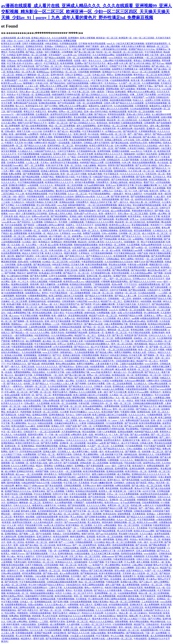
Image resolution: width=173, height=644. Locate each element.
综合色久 (72, 154)
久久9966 (166, 463)
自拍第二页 (29, 384)
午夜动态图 (84, 403)
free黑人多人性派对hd (54, 525)
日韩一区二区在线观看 (140, 367)
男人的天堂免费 (86, 154)
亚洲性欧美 (75, 168)
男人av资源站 (77, 517)
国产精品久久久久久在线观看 (130, 103)
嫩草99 (19, 486)
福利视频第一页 (76, 607)
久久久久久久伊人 (114, 242)
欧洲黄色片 (107, 372)
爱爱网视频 (53, 406)
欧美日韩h (64, 517)
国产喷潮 (115, 197)
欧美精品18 (44, 242)
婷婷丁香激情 (92, 46)
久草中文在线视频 (58, 276)
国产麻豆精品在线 (47, 140)
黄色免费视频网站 (116, 633)
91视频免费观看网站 (38, 296)
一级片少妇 (59, 267)
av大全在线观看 (87, 636)
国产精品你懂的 (139, 270)
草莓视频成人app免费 (132, 250)
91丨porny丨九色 (116, 420)
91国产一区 (151, 571)
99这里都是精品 (42, 335)
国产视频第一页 (21, 321)
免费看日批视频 (64, 338)
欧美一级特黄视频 (18, 134)
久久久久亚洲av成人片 (55, 605)
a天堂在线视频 (163, 182)
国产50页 (22, 610)
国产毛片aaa (158, 63)
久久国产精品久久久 (63, 539)
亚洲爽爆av (80, 466)
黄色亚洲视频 (80, 338)
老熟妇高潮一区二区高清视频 (69, 185)
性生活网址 (10, 613)
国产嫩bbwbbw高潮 (94, 324)
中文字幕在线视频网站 (100, 194)
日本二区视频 (142, 140)
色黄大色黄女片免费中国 (133, 46)
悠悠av (57, 460)
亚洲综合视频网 (77, 46)
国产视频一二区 (27, 534)
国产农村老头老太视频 (87, 239)
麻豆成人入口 (120, 372)
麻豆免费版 (75, 131)
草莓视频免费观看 (63, 137)
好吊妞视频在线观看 (12, 310)
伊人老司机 (49, 211)
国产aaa (100, 534)
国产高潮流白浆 (9, 415)
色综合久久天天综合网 (93, 613)
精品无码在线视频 (73, 449)
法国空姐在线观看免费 (47, 517)
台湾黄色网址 (8, 307)
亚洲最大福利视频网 (117, 216)
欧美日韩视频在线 (158, 180)
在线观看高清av (33, 293)
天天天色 (19, 143)
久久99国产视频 (44, 460)
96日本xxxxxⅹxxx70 (53, 100)
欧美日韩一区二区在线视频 (141, 112)
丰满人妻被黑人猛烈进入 (94, 330)
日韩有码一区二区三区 (78, 78)
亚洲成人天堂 (104, 335)
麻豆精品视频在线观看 (74, 100)
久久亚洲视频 (159, 188)
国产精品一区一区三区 (94, 327)
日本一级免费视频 (29, 571)
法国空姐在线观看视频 (78, 83)
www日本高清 (8, 100)
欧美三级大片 (86, 605)
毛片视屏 (63, 222)
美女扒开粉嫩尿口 (79, 412)
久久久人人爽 (103, 197)
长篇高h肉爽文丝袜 (66, 500)
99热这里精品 (52, 44)
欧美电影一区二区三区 (25, 120)
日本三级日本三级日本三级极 (116, 248)
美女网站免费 (122, 219)
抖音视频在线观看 (123, 61)
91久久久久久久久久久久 (132, 174)
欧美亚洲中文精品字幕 (64, 239)
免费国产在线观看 (92, 233)
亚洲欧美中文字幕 (125, 185)
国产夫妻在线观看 (159, 287)
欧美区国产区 (58, 369)
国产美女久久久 (152, 372)
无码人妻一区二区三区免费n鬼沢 (149, 627)
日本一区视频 (152, 378)
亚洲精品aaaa (43, 72)
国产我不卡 (102, 418)
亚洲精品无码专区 (35, 46)
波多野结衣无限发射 (22, 522)
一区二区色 (126, 299)
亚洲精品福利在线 (37, 301)
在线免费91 (61, 607)
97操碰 (76, 180)
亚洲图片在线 (101, 605)
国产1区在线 (104, 211)
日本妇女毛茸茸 (136, 588)
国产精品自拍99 (58, 83)
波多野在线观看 (162, 534)
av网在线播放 (110, 525)
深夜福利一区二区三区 (36, 386)
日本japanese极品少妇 (40, 109)
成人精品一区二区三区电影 (56, 341)
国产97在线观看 (15, 112)
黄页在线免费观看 (143, 231)
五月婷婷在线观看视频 (156, 103)
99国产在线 (142, 253)
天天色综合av (111, 83)
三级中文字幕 (124, 466)
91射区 (106, 381)
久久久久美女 (149, 236)
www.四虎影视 (112, 341)
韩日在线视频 (89, 432)
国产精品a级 (34, 364)
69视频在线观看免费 (150, 318)
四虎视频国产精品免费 (90, 191)
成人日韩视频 (11, 140)
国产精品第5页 (130, 131)
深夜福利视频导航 (92, 188)
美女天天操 (118, 426)
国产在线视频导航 (91, 49)
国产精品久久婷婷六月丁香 (103, 551)
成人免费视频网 (13, 126)
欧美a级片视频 (95, 174)
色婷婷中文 (98, 588)
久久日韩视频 (109, 318)
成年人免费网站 (162, 582)
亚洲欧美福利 (158, 333)
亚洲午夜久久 (114, 480)
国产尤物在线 (131, 508)
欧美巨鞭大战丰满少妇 (95, 480)
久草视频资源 (142, 106)
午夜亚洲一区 (150, 151)
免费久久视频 (86, 114)
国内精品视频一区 (33, 290)
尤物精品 (34, 429)
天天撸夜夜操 (139, 514)
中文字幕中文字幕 (100, 80)
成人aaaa (20, 474)
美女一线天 (166, 355)
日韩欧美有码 (11, 437)
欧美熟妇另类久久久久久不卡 (57, 49)
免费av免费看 (101, 58)
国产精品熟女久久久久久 (81, 386)
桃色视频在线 (64, 248)
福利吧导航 (32, 273)
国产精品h (68, 378)
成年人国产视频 (93, 389)
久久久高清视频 (58, 579)
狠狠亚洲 (20, 531)
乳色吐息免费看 (17, 52)
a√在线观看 (33, 185)
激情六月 (146, 440)
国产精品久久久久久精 (35, 146)
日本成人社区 (99, 75)
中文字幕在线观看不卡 (93, 131)
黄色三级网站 (127, 259)
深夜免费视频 (146, 69)
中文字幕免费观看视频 (29, 154)
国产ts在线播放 (128, 89)
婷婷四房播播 (70, 242)
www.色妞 (62, 205)
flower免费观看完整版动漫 (70, 559)
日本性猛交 (55, 69)
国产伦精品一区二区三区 (148, 409)
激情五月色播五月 (89, 219)
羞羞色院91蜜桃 (19, 58)
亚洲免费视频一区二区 (106, 593)
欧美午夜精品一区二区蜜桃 (112, 245)
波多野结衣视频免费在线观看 (39, 420)
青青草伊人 (165, 432)
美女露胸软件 (28, 78)
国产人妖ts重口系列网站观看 (80, 97)
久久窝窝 (48, 239)
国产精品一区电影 (35, 52)
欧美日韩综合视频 (109, 86)
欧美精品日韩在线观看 (81, 284)
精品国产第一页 (88, 180)
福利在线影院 (104, 180)
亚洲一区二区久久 (91, 231)
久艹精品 (72, 157)
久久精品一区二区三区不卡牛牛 (125, 395)
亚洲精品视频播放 (152, 61)
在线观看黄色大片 (125, 55)
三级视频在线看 (76, 222)
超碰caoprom (38, 486)
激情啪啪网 (95, 72)
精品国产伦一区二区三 (112, 301)
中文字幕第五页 (51, 63)
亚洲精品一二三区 (82, 75)
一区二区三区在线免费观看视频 (102, 205)
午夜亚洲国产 (138, 97)
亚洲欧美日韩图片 (18, 185)
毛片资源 (78, 590)
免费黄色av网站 (93, 409)
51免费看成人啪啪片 (64, 466)
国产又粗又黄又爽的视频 (46, 330)
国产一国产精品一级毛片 (140, 134)
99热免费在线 (45, 528)
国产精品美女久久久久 (114, 449)
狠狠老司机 (123, 616)
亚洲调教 (98, 514)
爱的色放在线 (63, 350)
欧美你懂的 (114, 123)
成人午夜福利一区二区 (60, 236)
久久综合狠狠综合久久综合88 (52, 120)
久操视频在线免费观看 (132, 123)
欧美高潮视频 (67, 63)
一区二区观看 (71, 420)
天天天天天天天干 (85, 225)
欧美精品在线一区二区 (123, 375)
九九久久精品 (82, 267)
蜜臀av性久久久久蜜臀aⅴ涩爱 (54, 86)
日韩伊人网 (109, 103)
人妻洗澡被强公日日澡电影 (114, 49)
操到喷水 (51, 576)
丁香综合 (110, 92)
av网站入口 (108, 191)
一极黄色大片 (132, 117)
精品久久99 (19, 69)
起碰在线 (43, 236)
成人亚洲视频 (64, 160)
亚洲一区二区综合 (73, 165)
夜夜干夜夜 (140, 401)
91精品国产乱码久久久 (45, 151)
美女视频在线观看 (140, 225)
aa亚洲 (4, 185)
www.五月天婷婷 (51, 352)
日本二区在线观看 (80, 551)
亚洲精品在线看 (43, 95)
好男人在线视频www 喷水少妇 (65, 457)
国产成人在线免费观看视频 (35, 126)
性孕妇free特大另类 (44, 97)
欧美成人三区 (125, 239)
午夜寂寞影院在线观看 (92, 262)
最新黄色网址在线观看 (31, 180)
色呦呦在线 (92, 398)
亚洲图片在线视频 (121, 151)
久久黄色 (167, 202)
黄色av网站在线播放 (66, 364)
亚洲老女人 (150, 316)
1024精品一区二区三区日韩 (55, 262)
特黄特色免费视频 (108, 630)
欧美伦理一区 (37, 279)
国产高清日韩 (141, 335)
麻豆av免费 (113, 63)
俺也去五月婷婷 (75, 188)
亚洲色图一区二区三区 (159, 471)
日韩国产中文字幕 (118, 66)
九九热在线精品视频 (124, 106)
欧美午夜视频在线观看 (13, 86)
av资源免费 (143, 265)
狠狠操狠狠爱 (14, 78)
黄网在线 (58, 420)
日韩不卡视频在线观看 (33, 44)
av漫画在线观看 (164, 520)
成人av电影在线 (108, 457)
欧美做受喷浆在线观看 (95, 216)
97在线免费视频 (162, 505)
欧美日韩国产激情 (110, 412)
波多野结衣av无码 (139, 143)
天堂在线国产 (55, 55)
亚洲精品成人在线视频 (124, 386)
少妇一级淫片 (19, 197)
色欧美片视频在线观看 (160, 253)
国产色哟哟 (121, 148)
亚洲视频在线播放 (10, 358)
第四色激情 (21, 296)
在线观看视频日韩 (10, 267)
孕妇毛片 (76, 469)
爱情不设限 (39, 639)
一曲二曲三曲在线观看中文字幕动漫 (24, 409)
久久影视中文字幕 (56, 372)
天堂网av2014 (139, 279)
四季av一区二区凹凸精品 (71, 112)
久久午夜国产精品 (152, 449)
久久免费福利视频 (151, 83)
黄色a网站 (53, 112)
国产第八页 (118, 335)
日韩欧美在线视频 (112, 321)
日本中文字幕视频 (119, 290)
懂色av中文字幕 (161, 565)
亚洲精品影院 (58, 199)
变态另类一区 (163, 483)
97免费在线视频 (13, 457)
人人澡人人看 (32, 163)
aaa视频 (135, 318)
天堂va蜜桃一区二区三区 (16, 392)
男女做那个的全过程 (129, 534)
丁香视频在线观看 (102, 284)
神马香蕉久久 (102, 435)
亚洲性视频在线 (57, 415)
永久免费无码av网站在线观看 (59, 508)
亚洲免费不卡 (130, 576)
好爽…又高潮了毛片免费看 (143, 95)
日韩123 (69, 75)
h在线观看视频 (97, 367)
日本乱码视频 (147, 219)
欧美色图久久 (43, 78)
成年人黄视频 (47, 318)
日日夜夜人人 (64, 452)
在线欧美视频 (44, 426)
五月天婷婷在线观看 (46, 248)
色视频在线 (116, 208)
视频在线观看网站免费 (120, 228)
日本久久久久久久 (158, 335)
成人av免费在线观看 (150, 117)
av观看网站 (138, 239)
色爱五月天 (21, 49)
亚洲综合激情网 (137, 469)
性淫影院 (95, 86)
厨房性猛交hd (65, 616)
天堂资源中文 (88, 469)
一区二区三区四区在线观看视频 (122, 350)
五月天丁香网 (56, 449)
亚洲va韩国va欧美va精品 (134, 321)
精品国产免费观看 (32, 381)
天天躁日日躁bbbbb (100, 78)
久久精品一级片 (58, 78)
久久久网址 (31, 245)
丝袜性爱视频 (107, 477)
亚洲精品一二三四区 (39, 622)
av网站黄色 (76, 435)
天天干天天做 (121, 378)
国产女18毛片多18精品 (140, 63)
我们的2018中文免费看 (98, 100)
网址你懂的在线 (158, 622)
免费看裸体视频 (112, 406)
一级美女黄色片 (68, 568)
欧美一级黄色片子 (151, 157)
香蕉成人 (138, 61)
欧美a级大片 (13, 412)
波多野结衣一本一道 (99, 250)
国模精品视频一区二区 (78, 120)
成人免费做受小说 (116, 117)
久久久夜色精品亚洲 (43, 522)
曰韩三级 (77, 49)
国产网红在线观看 (39, 500)
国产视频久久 (113, 443)
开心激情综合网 (136, 372)
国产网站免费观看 (155, 262)
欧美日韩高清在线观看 (66, 211)
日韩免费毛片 (103, 182)
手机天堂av (154, 389)
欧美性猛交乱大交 (35, 106)
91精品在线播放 (71, 548)
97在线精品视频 (42, 228)
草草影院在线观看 (117, 114)
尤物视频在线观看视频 (62, 109)
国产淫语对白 (24, 222)
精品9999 (102, 165)
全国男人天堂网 (153, 100)
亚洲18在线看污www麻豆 (23, 426)
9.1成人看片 (160, 197)
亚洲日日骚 (60, 97)
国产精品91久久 (159, 168)
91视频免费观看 (65, 61)
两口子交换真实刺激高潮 (153, 242)
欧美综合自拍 (11, 109)
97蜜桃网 (105, 282)
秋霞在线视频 (142, 327)
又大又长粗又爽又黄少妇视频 (152, 296)
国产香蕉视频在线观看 (37, 554)
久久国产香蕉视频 (130, 160)
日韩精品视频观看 (31, 171)
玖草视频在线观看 (69, 44)
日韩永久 (152, 352)
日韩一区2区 (108, 148)
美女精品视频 (80, 117)
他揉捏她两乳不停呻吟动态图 (66, 95)
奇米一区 (93, 228)
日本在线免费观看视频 (54, 409)
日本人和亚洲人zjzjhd (44, 398)
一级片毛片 (74, 520)
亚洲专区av (96, 318)
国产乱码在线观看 (43, 219)
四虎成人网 (46, 134)
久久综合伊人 (111, 613)
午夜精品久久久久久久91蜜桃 (100, 222)
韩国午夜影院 (71, 253)
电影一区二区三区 (123, 403)
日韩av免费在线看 (51, 401)
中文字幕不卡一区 (75, 409)
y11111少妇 (37, 131)
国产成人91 (63, 131)
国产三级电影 (14, 599)
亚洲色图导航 (122, 469)
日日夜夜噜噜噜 (113, 163)
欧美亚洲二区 (120, 491)
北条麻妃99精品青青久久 (77, 361)
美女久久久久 (95, 61)
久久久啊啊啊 (128, 568)
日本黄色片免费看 (16, 163)
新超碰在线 (66, 310)
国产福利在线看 (107, 219)
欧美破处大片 (100, 299)
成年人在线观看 (80, 250)
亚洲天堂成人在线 (33, 239)
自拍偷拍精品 (54, 301)
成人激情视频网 (15, 381)
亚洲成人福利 (76, 216)
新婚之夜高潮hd (101, 602)
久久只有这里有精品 (119, 95)
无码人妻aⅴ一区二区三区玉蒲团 (35, 92)
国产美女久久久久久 (132, 236)
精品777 (27, 486)
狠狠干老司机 (88, 534)
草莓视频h (142, 89)
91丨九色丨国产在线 (139, 191)
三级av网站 (108, 61)
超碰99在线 (90, 313)
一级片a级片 (148, 358)
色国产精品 (90, 607)
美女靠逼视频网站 (128, 86)
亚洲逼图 (11, 66)
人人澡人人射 (32, 86)
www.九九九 (94, 412)
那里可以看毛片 (60, 392)
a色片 (161, 146)
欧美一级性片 (26, 398)
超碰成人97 (21, 75)
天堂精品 (47, 418)
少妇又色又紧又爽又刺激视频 (130, 44)
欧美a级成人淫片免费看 (51, 273)
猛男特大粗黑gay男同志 (13, 596)
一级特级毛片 (14, 369)
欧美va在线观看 (25, 61)
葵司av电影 (120, 571)
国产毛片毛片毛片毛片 (95, 63)
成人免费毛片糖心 (81, 452)
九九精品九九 (18, 202)
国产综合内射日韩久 (139, 126)
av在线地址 (31, 188)
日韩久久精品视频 (39, 282)
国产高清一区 (127, 199)
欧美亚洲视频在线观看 (37, 194)
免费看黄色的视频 (38, 361)
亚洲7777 (13, 452)
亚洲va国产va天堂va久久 (86, 214)
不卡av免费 (130, 562)
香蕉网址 (88, 287)
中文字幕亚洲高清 (154, 52)
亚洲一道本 (156, 420)
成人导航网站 (124, 474)
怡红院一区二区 (104, 52)
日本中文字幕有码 (66, 151)
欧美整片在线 (99, 639)
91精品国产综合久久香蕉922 (88, 129)
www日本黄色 (152, 364)
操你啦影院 (8, 120)
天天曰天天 (13, 92)
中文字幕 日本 (70, 483)
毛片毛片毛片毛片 (82, 474)
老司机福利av (95, 381)
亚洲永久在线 (35, 49)
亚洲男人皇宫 (60, 154)
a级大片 (39, 63)
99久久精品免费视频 (134, 58)
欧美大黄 (136, 80)
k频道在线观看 (93, 282)
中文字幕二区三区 (81, 92)
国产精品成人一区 (20, 333)
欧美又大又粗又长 (54, 253)
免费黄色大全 (18, 341)
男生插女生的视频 (118, 265)
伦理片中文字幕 (60, 494)
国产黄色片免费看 (39, 276)
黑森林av (73, 392)
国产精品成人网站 (104, 352)
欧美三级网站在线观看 (93, 585)
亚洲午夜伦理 (57, 75)
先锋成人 (57, 534)
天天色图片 (76, 576)
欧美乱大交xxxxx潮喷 (139, 392)
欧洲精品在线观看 (118, 112)
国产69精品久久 (101, 500)
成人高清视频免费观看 (134, 579)
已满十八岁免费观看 (107, 432)
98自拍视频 (105, 69)
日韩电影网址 (32, 531)
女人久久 (32, 423)
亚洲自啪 (64, 171)
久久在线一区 (18, 245)
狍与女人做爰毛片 (134, 194)
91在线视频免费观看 (14, 293)
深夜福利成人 (67, 352)
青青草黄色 (19, 517)
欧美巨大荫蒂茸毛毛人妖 (102, 146)
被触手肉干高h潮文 (25, 256)
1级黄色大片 (62, 520)
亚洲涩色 (18, 231)
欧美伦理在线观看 (97, 44)
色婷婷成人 (89, 418)
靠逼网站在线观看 (11, 157)
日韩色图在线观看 (77, 276)
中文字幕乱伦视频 (29, 316)
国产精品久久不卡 (38, 123)
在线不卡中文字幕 (65, 299)
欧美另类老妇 (135, 216)
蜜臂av (110, 75)
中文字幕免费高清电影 (20, 160)
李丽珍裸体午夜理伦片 (143, 211)
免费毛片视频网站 (123, 352)
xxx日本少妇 (93, 109)
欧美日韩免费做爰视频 (139, 256)
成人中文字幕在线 (100, 347)
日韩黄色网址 (52, 568)
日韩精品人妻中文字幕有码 (97, 143)
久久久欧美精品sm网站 (104, 55)
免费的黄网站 (155, 143)
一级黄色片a (17, 386)
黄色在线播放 (82, 146)
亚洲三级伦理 (80, 134)
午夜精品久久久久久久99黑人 (121, 497)
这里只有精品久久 (135, 571)
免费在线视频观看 (124, 338)
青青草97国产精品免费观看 (121, 165)
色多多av (11, 95)
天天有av (45, 163)
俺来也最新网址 (21, 270)
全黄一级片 (103, 392)
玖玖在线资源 (111, 534)
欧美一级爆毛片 (36, 58)
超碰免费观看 (124, 514)
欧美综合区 (19, 46)
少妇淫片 (59, 522)
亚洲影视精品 (8, 443)
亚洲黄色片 (48, 503)
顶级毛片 (104, 290)
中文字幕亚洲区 (89, 358)
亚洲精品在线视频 (115, 471)
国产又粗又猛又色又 (28, 199)
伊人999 (40, 205)
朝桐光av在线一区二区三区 (113, 134)
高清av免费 (117, 284)
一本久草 (42, 245)
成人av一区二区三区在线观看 (146, 72)
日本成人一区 (121, 191)
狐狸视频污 (29, 83)
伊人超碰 (16, 511)
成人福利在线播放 (45, 607)
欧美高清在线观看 (32, 401)
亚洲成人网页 (122, 539)
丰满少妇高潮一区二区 (60, 250)
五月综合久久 (159, 177)
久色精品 (11, 55)
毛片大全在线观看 (14, 225)
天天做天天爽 (147, 160)
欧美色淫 (126, 565)
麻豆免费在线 (8, 474)
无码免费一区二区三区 (45, 61)
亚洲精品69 (57, 242)
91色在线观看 (151, 194)
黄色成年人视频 (58, 389)
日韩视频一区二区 (32, 231)
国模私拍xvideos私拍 (85, 197)
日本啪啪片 (119, 483)
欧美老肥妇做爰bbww (24, 89)
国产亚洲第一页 (141, 347)
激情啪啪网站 (121, 171)
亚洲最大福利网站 (146, 576)
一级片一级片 (86, 307)
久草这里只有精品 (136, 148)
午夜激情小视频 (128, 412)
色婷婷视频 (26, 412)
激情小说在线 (11, 117)
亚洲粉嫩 (16, 318)
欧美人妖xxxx (35, 418)
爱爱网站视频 (113, 89)
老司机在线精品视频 (42, 313)
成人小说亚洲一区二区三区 (155, 233)
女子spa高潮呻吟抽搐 (94, 185)
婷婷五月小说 (39, 559)
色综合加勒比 (39, 372)
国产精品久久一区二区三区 (40, 440)
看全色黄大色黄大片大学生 (105, 619)
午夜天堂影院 (56, 378)
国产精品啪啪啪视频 (32, 477)
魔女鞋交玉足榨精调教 (67, 191)
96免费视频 (80, 109)
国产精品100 (100, 114)
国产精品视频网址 (60, 216)
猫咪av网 (134, 616)
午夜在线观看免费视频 (91, 528)
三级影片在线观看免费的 (60, 117)
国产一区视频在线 (141, 287)
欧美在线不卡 (139, 466)
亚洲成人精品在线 (28, 140)
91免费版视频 (96, 267)
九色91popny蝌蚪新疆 (135, 381)
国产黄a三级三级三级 (85, 52)
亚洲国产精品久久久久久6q (142, 49)
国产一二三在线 (66, 542)
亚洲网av (79, 63)
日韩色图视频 (26, 494)
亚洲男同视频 (104, 151)
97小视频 (42, 259)
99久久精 (6, 347)
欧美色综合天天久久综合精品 (143, 146)
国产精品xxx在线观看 (55, 58)
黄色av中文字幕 (142, 488)
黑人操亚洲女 (106, 276)
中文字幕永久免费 (114, 562)
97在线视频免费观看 (120, 80)
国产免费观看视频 (32, 174)
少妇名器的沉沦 (74, 585)
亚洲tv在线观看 (25, 265)
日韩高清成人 (165, 307)
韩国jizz (84, 571)
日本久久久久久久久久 (77, 440)
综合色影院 (140, 129)
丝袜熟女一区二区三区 (126, 293)
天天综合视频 (152, 556)
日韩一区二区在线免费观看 (80, 58)
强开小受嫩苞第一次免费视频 (59, 52)
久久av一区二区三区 (78, 194)
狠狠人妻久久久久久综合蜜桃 (115, 109)
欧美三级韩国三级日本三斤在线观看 (113, 97)
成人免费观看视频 (19, 233)
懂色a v (88, 588)
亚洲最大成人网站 (129, 582)
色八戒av (11, 556)
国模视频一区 (18, 188)
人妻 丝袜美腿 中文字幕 (107, 364)
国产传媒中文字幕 (132, 358)
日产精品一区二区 (46, 454)
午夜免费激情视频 (154, 239)
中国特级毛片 (147, 429)
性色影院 (103, 228)
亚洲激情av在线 (63, 398)
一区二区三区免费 (154, 259)
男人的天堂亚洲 (50, 616)
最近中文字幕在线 (46, 338)
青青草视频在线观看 (62, 395)
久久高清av (123, 367)
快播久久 (20, 579)
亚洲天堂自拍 (58, 333)
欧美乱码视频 (106, 171)
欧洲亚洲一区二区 (84, 299)
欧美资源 (7, 522)
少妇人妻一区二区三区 (103, 293)
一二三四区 (162, 293)
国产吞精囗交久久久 (75, 256)
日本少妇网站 (121, 146)
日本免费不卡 (50, 131)
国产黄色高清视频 (131, 480)
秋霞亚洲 (129, 335)
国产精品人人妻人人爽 (126, 296)
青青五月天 (29, 112)
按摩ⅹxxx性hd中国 (41, 216)
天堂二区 (73, 556)
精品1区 (118, 358)
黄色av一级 (47, 304)
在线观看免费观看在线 (149, 284)
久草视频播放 (157, 369)
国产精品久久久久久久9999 (143, 282)
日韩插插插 (114, 299)
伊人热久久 (7, 435)
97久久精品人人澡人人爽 (62, 384)
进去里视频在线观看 (78, 316)
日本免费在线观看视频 (139, 276)
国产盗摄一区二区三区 (160, 347)
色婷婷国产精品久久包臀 (94, 160)
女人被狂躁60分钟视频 (87, 69)
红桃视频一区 (22, 463)
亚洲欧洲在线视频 (124, 75)
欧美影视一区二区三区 (32, 208)
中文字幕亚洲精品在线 (125, 253)
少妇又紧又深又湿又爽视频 (29, 100)
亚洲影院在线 (144, 412)
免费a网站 (81, 460)
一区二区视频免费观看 (80, 293)
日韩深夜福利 (153, 148)
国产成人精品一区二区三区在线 (147, 486)
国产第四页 (29, 225)
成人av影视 (53, 245)
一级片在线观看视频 (25, 114)
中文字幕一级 (69, 69)
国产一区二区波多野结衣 (85, 545)
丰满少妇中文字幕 (54, 165)
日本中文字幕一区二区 (38, 389)
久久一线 (120, 398)
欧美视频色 (23, 279)
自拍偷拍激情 (81, 562)
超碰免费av (78, 236)
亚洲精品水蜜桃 (40, 415)
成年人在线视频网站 (86, 126)
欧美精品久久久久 (64, 562)
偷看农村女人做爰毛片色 (101, 106)
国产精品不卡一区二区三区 (76, 273)
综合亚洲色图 (31, 137)
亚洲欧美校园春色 (87, 211)
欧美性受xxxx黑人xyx (12, 83)
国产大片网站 (51, 106)
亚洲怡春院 (121, 92)
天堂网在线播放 (79, 350)
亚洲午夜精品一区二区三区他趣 (32, 55)
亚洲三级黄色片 (44, 537)
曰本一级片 (63, 497)
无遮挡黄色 (77, 143)
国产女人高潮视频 (56, 491)
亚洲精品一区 (164, 599)
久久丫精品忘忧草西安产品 (67, 304)
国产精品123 (129, 208)
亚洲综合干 (156, 392)
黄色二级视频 (96, 440)
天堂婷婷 (127, 573)
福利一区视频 (22, 129)
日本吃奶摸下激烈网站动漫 (91, 157)
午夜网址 (70, 491)
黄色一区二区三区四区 (72, 287)
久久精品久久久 (26, 151)
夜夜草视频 (44, 199)
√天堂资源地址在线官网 (37, 69)
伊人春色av (151, 579)
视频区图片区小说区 (79, 86)
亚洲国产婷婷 (120, 276)
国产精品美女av (67, 367)
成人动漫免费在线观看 (24, 248)
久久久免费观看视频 (26, 205)
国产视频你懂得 (135, 477)
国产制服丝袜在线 (89, 573)
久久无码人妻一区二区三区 (142, 171)
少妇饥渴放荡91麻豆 (23, 228)
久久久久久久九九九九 (47, 367)
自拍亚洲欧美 (102, 225)
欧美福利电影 (154, 222)
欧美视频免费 (120, 256)
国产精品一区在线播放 (111, 579)
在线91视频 (166, 117)
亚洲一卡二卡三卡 (20, 282)
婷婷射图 (37, 616)
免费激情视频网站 (22, 372)
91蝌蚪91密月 (97, 83)
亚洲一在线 (117, 313)
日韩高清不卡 (154, 290)
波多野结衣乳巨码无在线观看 (64, 114)
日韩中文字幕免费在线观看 (92, 89)
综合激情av (93, 443)
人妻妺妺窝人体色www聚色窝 (50, 225)
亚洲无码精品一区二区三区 (64, 72)
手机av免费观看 (40, 378)
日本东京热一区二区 (155, 174)
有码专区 (41, 80)
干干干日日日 (45, 267)
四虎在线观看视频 (111, 199)
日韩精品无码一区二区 (102, 403)
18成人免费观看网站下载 (19, 313)
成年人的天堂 (56, 463)
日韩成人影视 (147, 443)
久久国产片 (20, 389)
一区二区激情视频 (32, 324)
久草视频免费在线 (147, 131)
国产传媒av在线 (51, 573)
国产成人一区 (164, 80)
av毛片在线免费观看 (133, 313)
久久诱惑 (24, 80)
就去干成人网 (151, 418)
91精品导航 (82, 301)
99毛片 (21, 525)
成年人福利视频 (46, 307)
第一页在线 (73, 219)
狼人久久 (20, 106)
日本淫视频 (10, 265)
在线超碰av (59, 440)
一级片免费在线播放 (23, 335)
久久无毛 (98, 525)
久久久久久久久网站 (40, 333)
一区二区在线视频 (34, 474)
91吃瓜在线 (157, 276)
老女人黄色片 (124, 318)
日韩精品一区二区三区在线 (15, 429)
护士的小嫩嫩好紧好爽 (146, 185)
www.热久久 (136, 151)
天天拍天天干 (144, 304)
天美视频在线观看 (77, 446)
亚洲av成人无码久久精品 (138, 114)
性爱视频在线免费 (43, 347)
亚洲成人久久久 (55, 80)
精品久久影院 (155, 500)
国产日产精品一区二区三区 (49, 66)
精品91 (39, 466)
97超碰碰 (148, 565)
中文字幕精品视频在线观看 (31, 182)
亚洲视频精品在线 (43, 602)
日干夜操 (83, 44)
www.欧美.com (8, 49)
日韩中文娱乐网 (84, 415)
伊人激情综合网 (125, 129)
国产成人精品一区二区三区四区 (64, 514)
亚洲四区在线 (126, 231)
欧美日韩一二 (85, 565)
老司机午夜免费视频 (85, 182)
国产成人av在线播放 (134, 426)
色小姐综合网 (8, 486)
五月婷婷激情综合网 (48, 511)
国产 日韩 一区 (85, 426)
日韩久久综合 (143, 559)
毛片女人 (59, 318)
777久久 (53, 554)
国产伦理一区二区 (69, 627)
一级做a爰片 (118, 194)
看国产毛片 (149, 182)
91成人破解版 (90, 165)
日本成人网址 (16, 148)
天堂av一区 (112, 494)
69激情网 (133, 437)
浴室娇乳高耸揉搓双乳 (157, 44)
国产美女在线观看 (54, 486)
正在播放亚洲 (42, 114)
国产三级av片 (146, 582)
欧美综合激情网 (19, 418)
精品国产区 (166, 568)
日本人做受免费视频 (146, 551)
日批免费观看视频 (151, 503)
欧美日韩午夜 (31, 497)
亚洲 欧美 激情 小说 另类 (147, 55)
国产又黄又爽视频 (20, 568)
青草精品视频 (66, 245)
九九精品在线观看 (147, 293)
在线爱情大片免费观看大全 (125, 69)
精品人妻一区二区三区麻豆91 (134, 613)
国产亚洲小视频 (144, 177)
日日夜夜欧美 (156, 248)
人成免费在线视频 (37, 327)
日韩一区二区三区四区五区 (131, 607)
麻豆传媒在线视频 (90, 579)
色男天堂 (99, 140)
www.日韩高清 (116, 58)
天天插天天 (166, 83)
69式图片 (141, 154)
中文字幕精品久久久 (62, 134)
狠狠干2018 (23, 123)
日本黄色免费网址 (18, 488)
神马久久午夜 (58, 228)
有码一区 (70, 267)
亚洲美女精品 (39, 491)
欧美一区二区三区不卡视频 (74, 174)
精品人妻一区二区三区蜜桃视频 (121, 542)
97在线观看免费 (29, 157)
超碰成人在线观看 (56, 590)
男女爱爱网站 (132, 429)
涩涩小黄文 (59, 313)
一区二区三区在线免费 (49, 432)
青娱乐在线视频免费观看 (81, 140)
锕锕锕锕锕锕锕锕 (72, 279)
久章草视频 (111, 367)
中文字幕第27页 (84, 177)
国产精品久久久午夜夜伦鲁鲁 (99, 296)
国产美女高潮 (131, 423)
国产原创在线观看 (77, 505)
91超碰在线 (46, 154)
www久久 (113, 310)
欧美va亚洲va (113, 327)
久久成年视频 (73, 624)
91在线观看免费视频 (94, 341)
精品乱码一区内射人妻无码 (91, 242)
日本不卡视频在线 (34, 565)
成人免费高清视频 (60, 636)
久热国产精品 (48, 177)
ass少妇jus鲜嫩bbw (54, 279)
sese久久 (111, 44)
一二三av (32, 338)
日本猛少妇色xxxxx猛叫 (139, 168)
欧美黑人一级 (106, 491)
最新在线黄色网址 (119, 282)
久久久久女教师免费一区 (108, 610)
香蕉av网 (9, 361)
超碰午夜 (125, 197)
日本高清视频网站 (38, 117)
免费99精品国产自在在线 (26, 103)
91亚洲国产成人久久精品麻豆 (86, 248)
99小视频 (29, 143)
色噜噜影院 (142, 500)
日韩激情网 (150, 123)
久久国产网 (43, 579)
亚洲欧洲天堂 (165, 154)
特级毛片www (18, 554)
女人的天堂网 (157, 542)
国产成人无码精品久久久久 (77, 80)
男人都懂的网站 (149, 80)
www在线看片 (151, 554)
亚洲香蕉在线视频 (130, 406)
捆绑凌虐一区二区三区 (158, 46)
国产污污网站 (155, 619)
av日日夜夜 (75, 262)
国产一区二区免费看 (35, 165)
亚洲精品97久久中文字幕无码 (117, 72)
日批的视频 (83, 72)
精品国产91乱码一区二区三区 (103, 316)
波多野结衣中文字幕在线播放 (65, 163)
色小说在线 (94, 134)
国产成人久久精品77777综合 (133, 619)
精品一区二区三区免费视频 (62, 126)
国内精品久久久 (56, 361)
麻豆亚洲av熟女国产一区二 (95, 279)
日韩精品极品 (113, 259)
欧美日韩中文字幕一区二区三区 (97, 168)
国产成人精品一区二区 (20, 378)
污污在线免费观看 (115, 423)
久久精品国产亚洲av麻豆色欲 (153, 120)
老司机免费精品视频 (121, 287)
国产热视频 (10, 273)
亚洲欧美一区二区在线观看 (132, 310)
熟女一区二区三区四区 (129, 525)
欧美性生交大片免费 (11, 44)
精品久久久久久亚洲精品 (102, 622)
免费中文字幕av (146, 86)
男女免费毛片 (109, 188)
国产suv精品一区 (139, 248)
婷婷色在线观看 (113, 236)
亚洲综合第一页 (97, 333)
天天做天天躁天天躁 (126, 304)
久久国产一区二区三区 (130, 83)
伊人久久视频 (117, 636)
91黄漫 (33, 80)
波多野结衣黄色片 (113, 440)
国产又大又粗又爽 (118, 392)
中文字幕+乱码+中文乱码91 (20, 63)
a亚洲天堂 (24, 437)
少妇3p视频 (40, 576)
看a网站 (74, 307)
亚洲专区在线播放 (14, 401)
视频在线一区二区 (14, 330)
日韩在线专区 (85, 55)
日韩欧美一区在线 (103, 386)
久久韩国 (51, 350)
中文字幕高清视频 (58, 194)
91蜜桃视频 (35, 262)
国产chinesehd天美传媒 (75, 522)
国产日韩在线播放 (44, 89)
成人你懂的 (10, 471)
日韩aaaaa (12, 61)
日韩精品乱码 (162, 97)
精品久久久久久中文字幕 (13, 508)
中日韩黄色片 (98, 259)
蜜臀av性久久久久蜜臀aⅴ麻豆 (142, 92)
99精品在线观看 (137, 378)
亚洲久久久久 (120, 168)
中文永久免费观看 (74, 313)
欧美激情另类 (110, 129)
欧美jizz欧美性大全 (115, 452)
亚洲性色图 (153, 321)
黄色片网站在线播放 (40, 129)
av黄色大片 (148, 505)
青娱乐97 (21, 273)
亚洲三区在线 (71, 270)
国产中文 (57, 355)
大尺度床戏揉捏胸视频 (102, 253)
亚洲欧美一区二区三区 (70, 330)
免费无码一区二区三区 (54, 290)
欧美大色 (154, 191)
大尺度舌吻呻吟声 (67, 208)
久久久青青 (63, 140)
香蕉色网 (35, 284)
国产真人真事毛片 (100, 66)
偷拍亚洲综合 (136, 182)
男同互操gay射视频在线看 (39, 539)
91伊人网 (124, 63)
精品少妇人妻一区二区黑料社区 (145, 202)
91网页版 (28, 330)
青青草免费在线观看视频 (44, 160)
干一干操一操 (127, 341)
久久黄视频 (37, 222)
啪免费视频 (45, 316)
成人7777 (51, 559)
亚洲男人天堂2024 (76, 344)
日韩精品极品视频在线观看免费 (148, 403)
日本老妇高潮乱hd (107, 616)
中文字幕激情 (103, 636)
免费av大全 (70, 318)
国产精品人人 (42, 384)
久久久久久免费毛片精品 (13, 440)
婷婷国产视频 (145, 188)
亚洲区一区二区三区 (58, 123)
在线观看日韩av (107, 398)
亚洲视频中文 (45, 355)
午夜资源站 (120, 477)
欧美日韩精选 (135, 157)
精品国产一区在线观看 (59, 143)
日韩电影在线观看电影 (41, 613)
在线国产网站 (11, 398)
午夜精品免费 (56, 282)
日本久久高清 (57, 471)
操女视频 (157, 301)
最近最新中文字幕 (24, 375)
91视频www (82, 228)
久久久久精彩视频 (88, 392)
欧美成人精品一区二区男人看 (21, 72)
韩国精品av (17, 324)
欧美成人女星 (77, 341)
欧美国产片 (98, 565)
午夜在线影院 (8, 531)
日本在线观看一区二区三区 (158, 426)
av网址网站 (32, 236)
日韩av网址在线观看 (158, 384)
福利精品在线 (84, 208)
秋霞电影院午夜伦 (156, 401)
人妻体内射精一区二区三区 (119, 639)
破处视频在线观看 (97, 117)
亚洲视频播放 (30, 355)
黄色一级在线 (125, 627)
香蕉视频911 (44, 369)
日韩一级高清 (98, 92)
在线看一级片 (81, 61)
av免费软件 (33, 134)
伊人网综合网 (108, 369)
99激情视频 (29, 310)
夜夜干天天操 (24, 131)
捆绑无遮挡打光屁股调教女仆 (34, 588)
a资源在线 (16, 449)
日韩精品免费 (76, 480)
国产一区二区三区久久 (121, 279)
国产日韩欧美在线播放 (139, 66)
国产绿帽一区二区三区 (147, 208)
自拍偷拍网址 (153, 469)
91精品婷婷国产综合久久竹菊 (86, 148)
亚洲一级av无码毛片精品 (96, 112)
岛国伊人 (70, 225)
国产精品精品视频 (31, 177)
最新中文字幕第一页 (61, 92)
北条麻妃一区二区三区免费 (114, 137)
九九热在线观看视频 (140, 109)
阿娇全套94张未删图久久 (98, 344)
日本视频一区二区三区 (62, 129)
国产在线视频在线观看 (142, 197)
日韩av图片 (10, 131)
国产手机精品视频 (108, 239)
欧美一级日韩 (165, 194)
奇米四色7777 (157, 225)
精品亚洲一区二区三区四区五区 (128, 52)
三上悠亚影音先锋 (150, 602)
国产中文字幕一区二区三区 (41, 488)
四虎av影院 (51, 205)
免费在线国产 (11, 80)
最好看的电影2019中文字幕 (29, 520)
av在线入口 (105, 437)
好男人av (135, 219)
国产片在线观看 (71, 463)
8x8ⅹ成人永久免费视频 (113, 389)
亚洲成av (49, 46)
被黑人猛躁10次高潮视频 (104, 474)
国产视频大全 (107, 511)
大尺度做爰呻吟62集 (86, 151)
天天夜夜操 (84, 483)
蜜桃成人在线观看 (16, 528)
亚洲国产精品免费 (25, 97)
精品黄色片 (7, 505)
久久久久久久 (47, 185)
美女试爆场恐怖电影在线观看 (147, 205)
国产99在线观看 (98, 120)
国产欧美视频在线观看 (57, 639)
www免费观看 (138, 78)
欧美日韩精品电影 (14, 259)
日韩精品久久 (61, 46)
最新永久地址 (125, 205)
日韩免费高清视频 (90, 355)
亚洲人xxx (111, 185)
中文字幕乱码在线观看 (139, 333)
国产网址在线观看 (137, 290)
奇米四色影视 (51, 208)
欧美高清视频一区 (37, 233)
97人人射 (24, 117)
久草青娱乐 (65, 233)
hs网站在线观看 (123, 486)
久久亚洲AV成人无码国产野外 (84, 437)
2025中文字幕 (149, 491)
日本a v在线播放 (110, 233)
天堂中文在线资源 (45, 556)
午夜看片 (9, 143)
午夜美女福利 (20, 562)
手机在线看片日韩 (133, 463)
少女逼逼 (74, 636)
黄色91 (45, 293)
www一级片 (15, 214)
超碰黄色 (137, 299)
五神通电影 (43, 624)
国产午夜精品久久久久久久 (99, 256)
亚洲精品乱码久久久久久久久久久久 (83, 199)
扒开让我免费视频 (30, 599)
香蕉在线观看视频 (30, 318)
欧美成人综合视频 (14, 355)
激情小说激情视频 (105, 486)
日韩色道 (78, 454)
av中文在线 (129, 140)
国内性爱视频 (60, 219)
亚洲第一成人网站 (158, 214)
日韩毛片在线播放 (30, 457)
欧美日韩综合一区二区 (136, 471)
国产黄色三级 (68, 460)
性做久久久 (139, 100)
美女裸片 (24, 109)
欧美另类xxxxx (112, 503)
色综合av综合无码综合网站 (77, 66)
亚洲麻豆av (162, 49)
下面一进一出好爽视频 (78, 531)
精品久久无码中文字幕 (101, 202)
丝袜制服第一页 (132, 242)
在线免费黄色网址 (102, 307)
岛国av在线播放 (36, 605)
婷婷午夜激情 (13, 624)
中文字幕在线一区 (25, 95)
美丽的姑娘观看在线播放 (86, 245)
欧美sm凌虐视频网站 (45, 191)
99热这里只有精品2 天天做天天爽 (42, 202)
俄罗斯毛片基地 (64, 454)
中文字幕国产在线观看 (155, 446)
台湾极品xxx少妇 (114, 131)
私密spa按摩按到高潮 (151, 245)
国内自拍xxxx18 (30, 449)
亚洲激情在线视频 (86, 610)
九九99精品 (99, 542)
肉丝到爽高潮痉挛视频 (121, 100)
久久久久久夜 (37, 630)
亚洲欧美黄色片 (87, 270)
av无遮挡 (150, 97)
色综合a (134, 539)
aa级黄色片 (83, 477)
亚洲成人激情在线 (114, 140)
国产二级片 (165, 437)
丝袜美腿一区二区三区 (153, 452)
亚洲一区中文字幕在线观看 (58, 321)
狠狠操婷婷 (78, 137)
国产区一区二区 (44, 395)
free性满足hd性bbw (150, 480)
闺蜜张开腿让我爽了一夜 (136, 537)
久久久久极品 (146, 534)
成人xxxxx (14, 316)
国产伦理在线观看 (66, 103)
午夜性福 (132, 265)
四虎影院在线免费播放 (132, 554)
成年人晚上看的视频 (110, 46)
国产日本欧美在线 (26, 66)
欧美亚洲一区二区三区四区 (46, 412)
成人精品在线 (135, 137)
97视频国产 (79, 503)
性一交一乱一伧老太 (124, 401)
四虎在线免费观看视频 (123, 545)
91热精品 (62, 505)
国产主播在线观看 (83, 378)
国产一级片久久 (121, 202)
